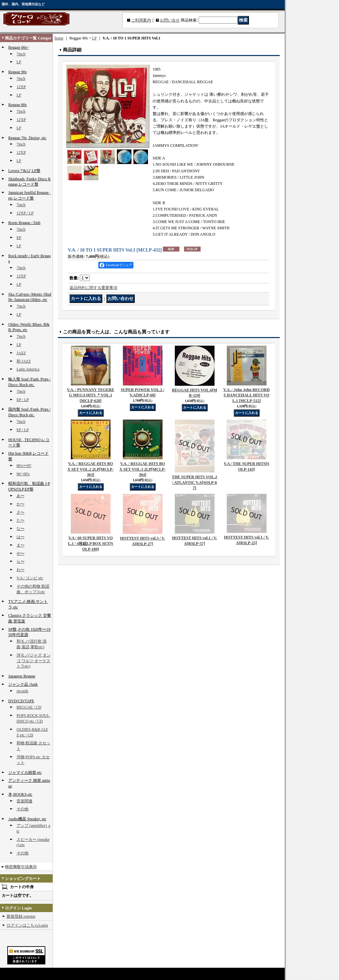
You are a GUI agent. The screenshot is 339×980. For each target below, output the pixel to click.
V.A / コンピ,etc (30, 578)
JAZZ (21, 353)
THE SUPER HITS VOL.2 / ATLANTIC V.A (194, 483)
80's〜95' (24, 466)
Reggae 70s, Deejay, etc (27, 138)
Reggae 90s (18, 72)
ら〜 (21, 561)
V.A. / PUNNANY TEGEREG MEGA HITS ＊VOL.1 (91, 395)
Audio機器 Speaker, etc (27, 819)
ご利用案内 (141, 20)
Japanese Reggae (22, 676)
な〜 (21, 529)
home (59, 38)
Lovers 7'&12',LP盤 (24, 171)
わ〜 (21, 570)
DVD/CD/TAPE (21, 701)
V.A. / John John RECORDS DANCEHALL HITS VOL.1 (247, 395)
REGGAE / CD (29, 707)
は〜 (21, 537)
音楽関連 (24, 801)
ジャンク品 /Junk (23, 684)
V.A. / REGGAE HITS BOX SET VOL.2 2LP (91, 469)
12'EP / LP (25, 213)
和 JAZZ (24, 361)
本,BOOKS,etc (20, 794)
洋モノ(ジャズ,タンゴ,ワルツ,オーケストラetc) (34, 661)
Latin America (28, 369)
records (22, 691)
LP (19, 62)
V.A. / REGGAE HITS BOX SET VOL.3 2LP (143, 469)
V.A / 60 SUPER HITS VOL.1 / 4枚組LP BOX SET (90, 544)
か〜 (21, 504)
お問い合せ (170, 20)
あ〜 (21, 496)
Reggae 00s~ (19, 47)
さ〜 (21, 512)
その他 (23, 809)
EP (19, 238)
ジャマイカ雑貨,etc (25, 773)
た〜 (21, 520)
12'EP (21, 87)
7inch (21, 54)
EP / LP (23, 400)
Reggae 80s (18, 105)
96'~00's (23, 474)
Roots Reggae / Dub (24, 223)
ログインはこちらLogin (27, 925)
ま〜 (21, 545)
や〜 (21, 553)
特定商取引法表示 (21, 867)
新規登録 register (21, 916)
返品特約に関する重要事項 (93, 288)
